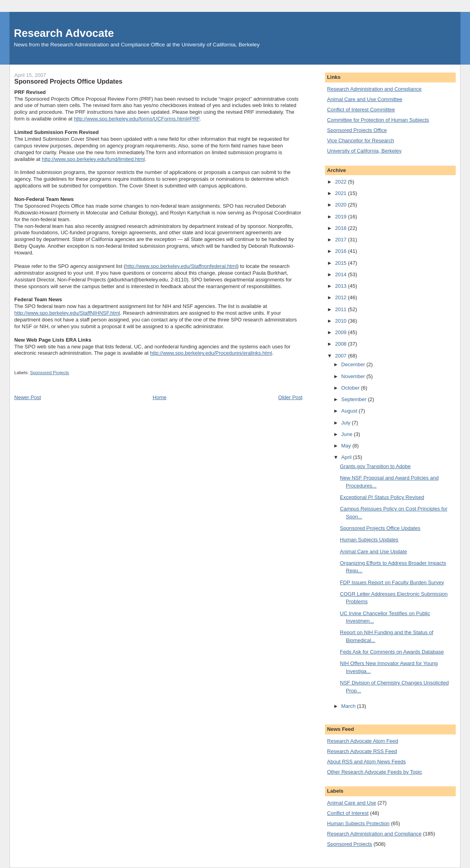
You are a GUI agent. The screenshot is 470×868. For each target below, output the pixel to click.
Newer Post (28, 397)
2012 (341, 297)
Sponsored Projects (50, 373)
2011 (341, 309)
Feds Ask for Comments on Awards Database (392, 652)
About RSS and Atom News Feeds (366, 762)
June (348, 434)
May (347, 446)
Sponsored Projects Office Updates (380, 528)
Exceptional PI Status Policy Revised (382, 497)
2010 (341, 321)
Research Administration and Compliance (374, 89)
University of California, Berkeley (364, 151)
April (347, 457)
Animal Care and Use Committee (365, 99)
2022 (341, 182)
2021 (341, 193)
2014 (341, 274)
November (354, 376)
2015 (341, 263)
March (349, 706)
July (347, 423)
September (354, 399)
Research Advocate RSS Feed (362, 751)
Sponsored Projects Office (357, 130)
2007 (341, 356)
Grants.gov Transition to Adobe (375, 466)
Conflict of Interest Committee (361, 110)
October (351, 388)
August (350, 411)
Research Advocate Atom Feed (362, 741)
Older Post (290, 397)
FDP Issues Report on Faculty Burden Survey (392, 582)
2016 (341, 251)
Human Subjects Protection (358, 823)
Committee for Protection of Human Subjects (378, 120)
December (354, 364)
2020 (341, 205)
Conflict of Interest (348, 813)
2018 (341, 228)
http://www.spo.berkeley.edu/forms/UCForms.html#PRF (137, 119)
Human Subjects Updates (369, 540)
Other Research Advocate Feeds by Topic (374, 772)
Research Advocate (64, 33)
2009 (341, 332)
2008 (341, 344)
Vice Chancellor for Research (360, 141)
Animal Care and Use (352, 803)
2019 (341, 217)
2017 (341, 240)
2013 (341, 286)
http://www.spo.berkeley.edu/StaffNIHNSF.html (67, 313)
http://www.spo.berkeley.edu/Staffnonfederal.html (181, 266)
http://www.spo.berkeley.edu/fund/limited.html (93, 159)
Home (160, 397)
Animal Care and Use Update (374, 552)
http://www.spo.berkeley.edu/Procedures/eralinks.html (211, 353)
